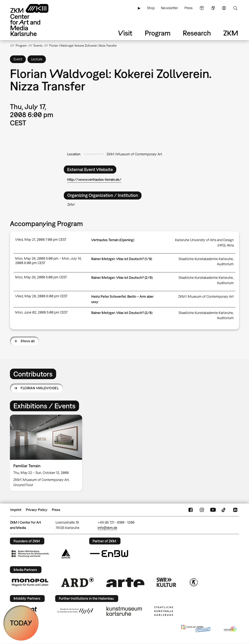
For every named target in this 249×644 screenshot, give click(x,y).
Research (197, 33)
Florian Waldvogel (40, 388)
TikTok (224, 510)
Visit (125, 33)
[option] (48, 453)
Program (158, 33)
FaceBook (191, 510)
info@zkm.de (107, 528)
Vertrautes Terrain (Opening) (113, 240)
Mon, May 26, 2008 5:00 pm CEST (41, 277)
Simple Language (202, 8)
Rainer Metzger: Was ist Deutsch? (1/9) (122, 259)
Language (224, 8)
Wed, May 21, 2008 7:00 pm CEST (41, 240)
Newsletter (169, 8)
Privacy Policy (37, 510)
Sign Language (213, 8)
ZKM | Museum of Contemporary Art (134, 154)
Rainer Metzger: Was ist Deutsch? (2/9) (122, 278)
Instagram (202, 510)
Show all (28, 341)
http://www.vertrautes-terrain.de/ (94, 180)
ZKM (231, 33)
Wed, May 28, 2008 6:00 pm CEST (41, 296)
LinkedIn (235, 510)
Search (235, 8)
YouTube (213, 510)
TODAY (21, 623)
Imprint (16, 510)
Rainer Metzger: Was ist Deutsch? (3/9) (122, 313)
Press (188, 8)
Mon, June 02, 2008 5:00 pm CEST (42, 312)
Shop (151, 8)
